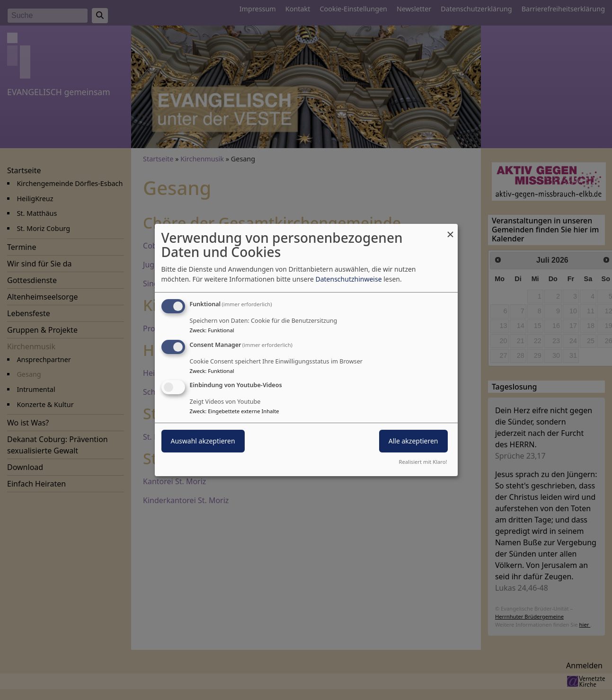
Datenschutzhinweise (348, 279)
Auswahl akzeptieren (203, 441)
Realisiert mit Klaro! (423, 462)
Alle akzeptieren (413, 441)
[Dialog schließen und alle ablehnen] (451, 230)
